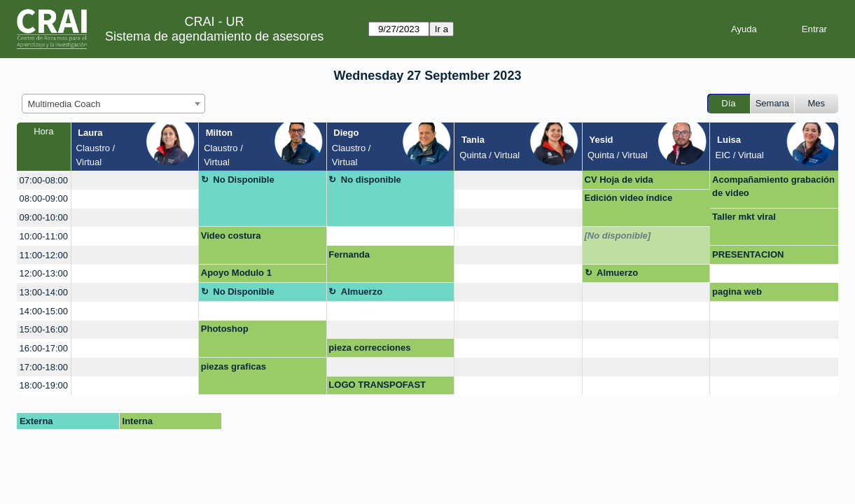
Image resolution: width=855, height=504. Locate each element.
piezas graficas (234, 366)
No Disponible (243, 180)
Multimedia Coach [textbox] (64, 104)
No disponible (371, 180)
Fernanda (349, 254)
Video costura (231, 236)
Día (728, 103)
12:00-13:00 (44, 273)
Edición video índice (629, 198)
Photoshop (225, 329)
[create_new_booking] (135, 180)
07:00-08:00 (44, 180)
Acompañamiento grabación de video (773, 187)
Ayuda (744, 29)
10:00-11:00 (44, 236)
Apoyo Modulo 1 (236, 273)
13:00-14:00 (44, 292)
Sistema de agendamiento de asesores (214, 36)
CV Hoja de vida (619, 180)
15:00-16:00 (44, 329)
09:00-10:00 (44, 217)
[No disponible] (618, 236)
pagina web (737, 292)
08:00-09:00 (44, 198)
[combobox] (113, 104)
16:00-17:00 (44, 348)
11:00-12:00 (44, 255)
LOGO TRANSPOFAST (377, 385)
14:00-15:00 (44, 311)
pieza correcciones (369, 348)
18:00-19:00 (44, 385)
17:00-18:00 (44, 367)
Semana (772, 103)
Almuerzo (617, 273)
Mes (817, 103)
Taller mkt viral (744, 217)
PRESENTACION (748, 254)
